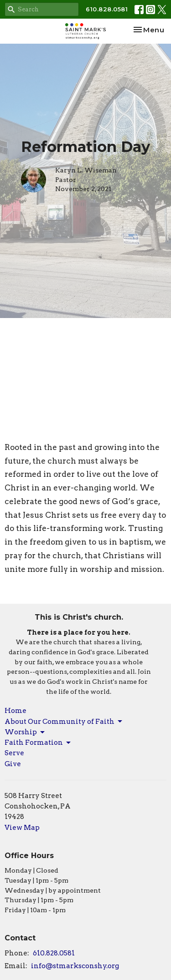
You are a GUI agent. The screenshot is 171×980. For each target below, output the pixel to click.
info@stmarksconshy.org (75, 966)
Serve (14, 753)
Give (13, 764)
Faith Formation (38, 743)
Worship (25, 732)
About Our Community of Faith (64, 722)
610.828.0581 (107, 9)
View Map (22, 828)
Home (16, 711)
